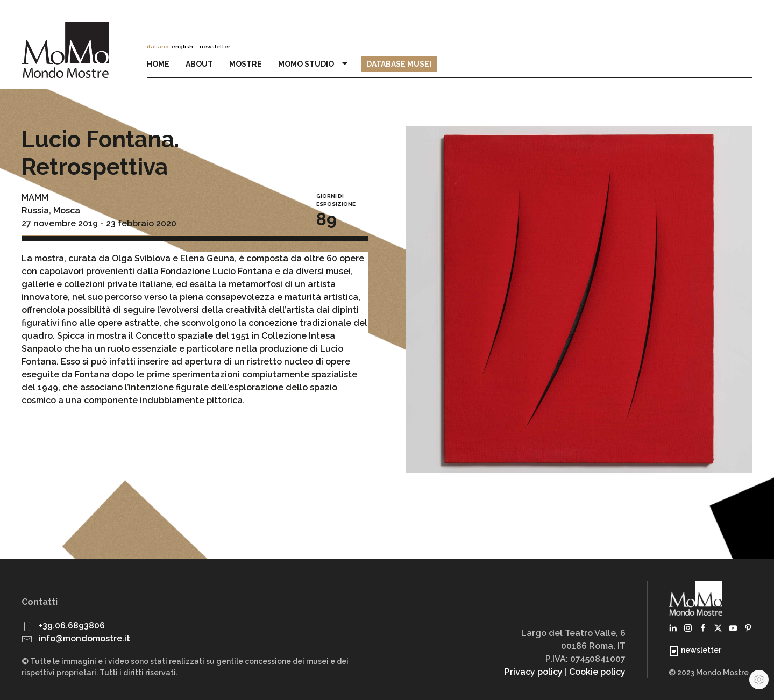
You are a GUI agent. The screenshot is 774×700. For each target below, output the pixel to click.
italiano (158, 47)
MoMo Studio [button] (314, 64)
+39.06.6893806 (72, 626)
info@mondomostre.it (84, 638)
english (182, 47)
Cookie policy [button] (597, 672)
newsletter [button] (215, 47)
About (199, 64)
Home (158, 64)
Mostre (246, 64)
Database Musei (399, 64)
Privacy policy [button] (534, 672)
